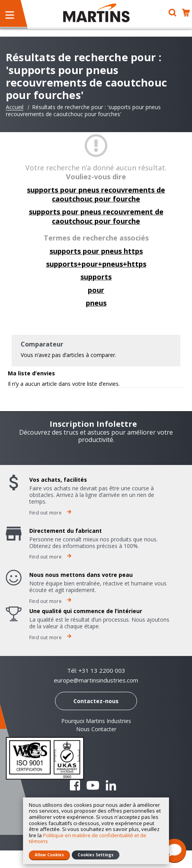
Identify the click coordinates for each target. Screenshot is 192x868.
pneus (96, 303)
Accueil (15, 107)
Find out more (50, 513)
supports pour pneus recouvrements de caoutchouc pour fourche (96, 194)
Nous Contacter (96, 729)
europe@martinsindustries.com (96, 680)
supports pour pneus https (96, 251)
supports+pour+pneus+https (96, 264)
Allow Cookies (49, 855)
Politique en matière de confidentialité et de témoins (88, 838)
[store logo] (96, 13)
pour (96, 290)
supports (96, 277)
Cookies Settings (96, 855)
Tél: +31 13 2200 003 (96, 670)
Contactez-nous (96, 701)
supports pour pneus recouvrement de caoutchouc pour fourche (96, 216)
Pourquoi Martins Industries (96, 721)
